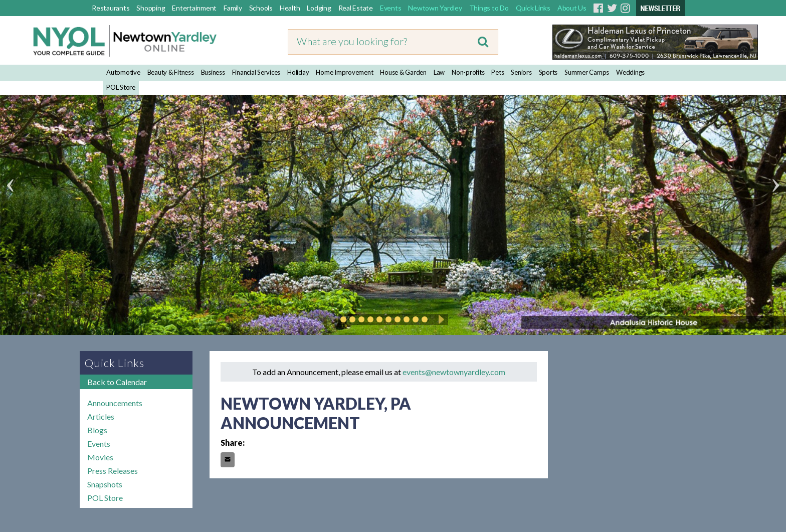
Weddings (630, 72)
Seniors (521, 72)
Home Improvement (344, 72)
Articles (101, 416)
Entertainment (194, 8)
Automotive (123, 72)
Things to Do (489, 8)
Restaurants (111, 8)
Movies (100, 457)
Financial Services (256, 72)
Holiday (298, 72)
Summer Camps (587, 72)
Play (440, 319)
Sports (548, 72)
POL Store (121, 87)
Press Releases (113, 471)
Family (233, 8)
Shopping (151, 8)
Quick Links (533, 8)
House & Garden (403, 72)
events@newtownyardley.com (454, 372)
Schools (261, 8)
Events (391, 8)
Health (290, 8)
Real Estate (356, 8)
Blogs (97, 430)
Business (213, 72)
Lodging (319, 8)
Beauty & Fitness (171, 72)
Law (439, 72)
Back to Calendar (117, 382)
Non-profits (468, 72)
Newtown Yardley (435, 8)
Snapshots (105, 484)
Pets (498, 72)
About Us (572, 8)
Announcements (115, 403)
